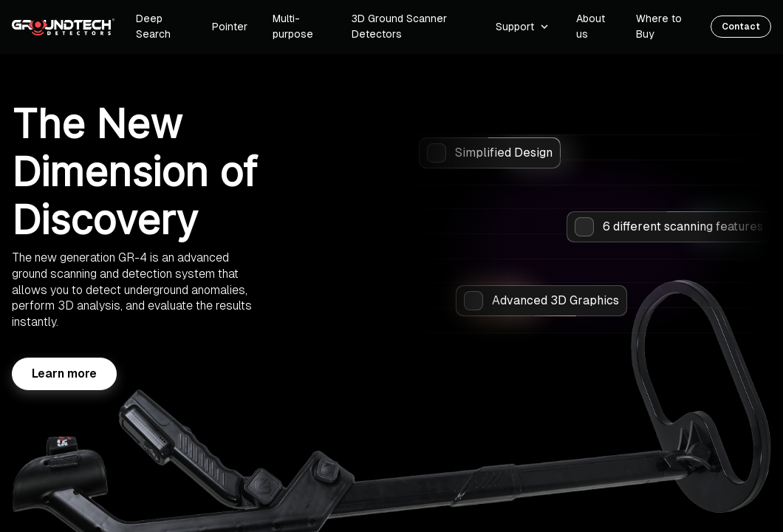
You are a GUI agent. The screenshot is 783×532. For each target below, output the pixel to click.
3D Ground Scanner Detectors (399, 26)
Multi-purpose (293, 26)
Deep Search (153, 26)
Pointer (230, 27)
